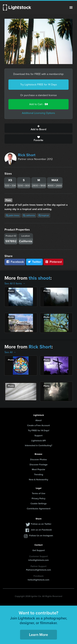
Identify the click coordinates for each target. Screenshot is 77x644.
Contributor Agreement (39, 509)
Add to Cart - (39, 104)
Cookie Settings (39, 504)
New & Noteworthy (38, 480)
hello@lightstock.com (38, 580)
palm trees (13, 215)
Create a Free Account (38, 425)
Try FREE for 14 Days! (39, 430)
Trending (39, 474)
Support (38, 436)
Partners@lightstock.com (38, 570)
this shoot (40, 278)
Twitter (34, 262)
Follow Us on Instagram (41, 536)
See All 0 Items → (15, 284)
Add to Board (38, 128)
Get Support (39, 550)
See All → (10, 352)
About (38, 420)
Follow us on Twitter (41, 524)
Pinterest (53, 262)
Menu (71, 7)
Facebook (15, 262)
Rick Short (27, 155)
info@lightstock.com (38, 560)
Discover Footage (39, 465)
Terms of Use (39, 493)
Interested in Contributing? (39, 445)
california (29, 215)
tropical (44, 215)
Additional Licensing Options (38, 113)
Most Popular (38, 469)
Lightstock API (38, 441)
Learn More (38, 635)
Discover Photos (38, 459)
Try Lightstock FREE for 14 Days (39, 85)
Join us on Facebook (41, 530)
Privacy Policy (38, 498)
